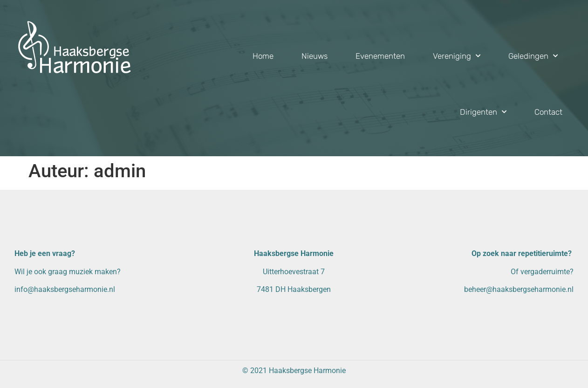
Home (263, 56)
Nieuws (315, 56)
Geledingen (533, 56)
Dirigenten (483, 112)
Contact (548, 112)
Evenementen (380, 56)
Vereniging (457, 56)
